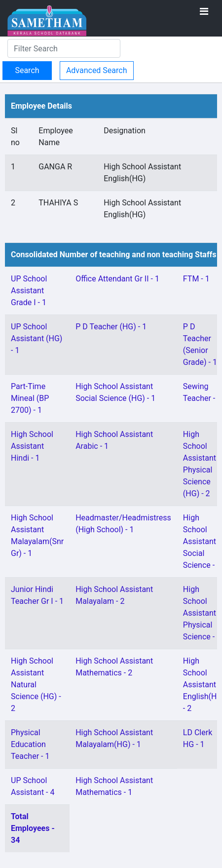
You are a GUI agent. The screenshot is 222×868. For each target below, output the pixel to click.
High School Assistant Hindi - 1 (32, 446)
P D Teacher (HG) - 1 (111, 327)
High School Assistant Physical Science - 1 (202, 613)
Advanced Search (97, 70)
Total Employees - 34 (33, 828)
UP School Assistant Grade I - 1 (29, 291)
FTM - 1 (196, 279)
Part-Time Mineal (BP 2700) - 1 (30, 398)
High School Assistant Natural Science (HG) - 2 (36, 685)
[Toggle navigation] (204, 11)
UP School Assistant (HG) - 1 (37, 338)
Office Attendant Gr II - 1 (117, 279)
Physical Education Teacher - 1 (30, 744)
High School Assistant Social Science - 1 (202, 541)
